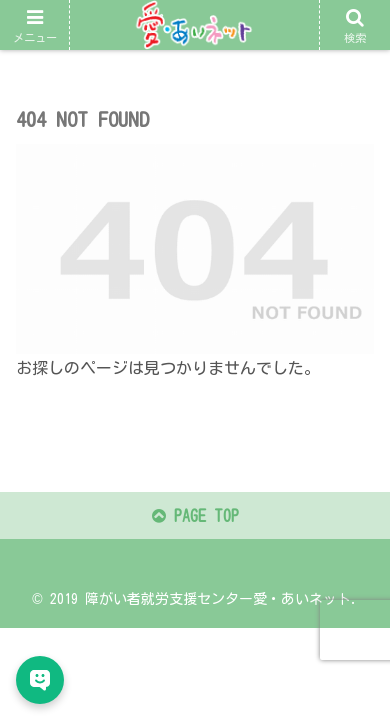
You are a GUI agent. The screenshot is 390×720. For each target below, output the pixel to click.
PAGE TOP (195, 516)
